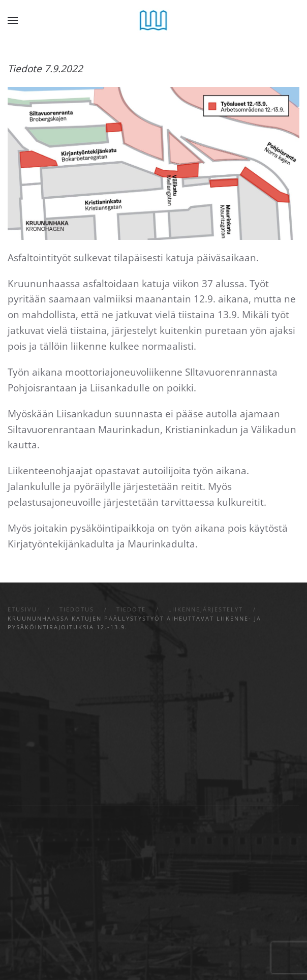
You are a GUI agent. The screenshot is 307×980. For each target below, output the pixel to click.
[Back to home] (154, 20)
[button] (13, 20)
